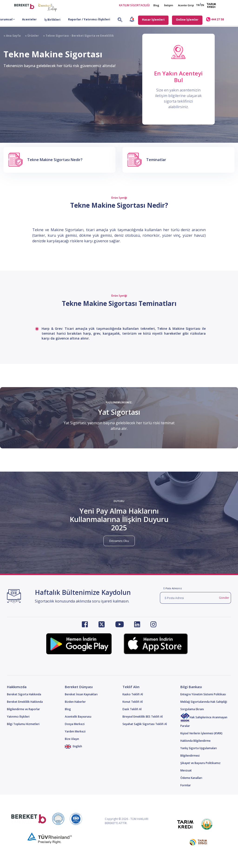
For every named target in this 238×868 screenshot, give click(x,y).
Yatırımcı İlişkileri (18, 717)
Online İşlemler (187, 20)
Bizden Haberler (75, 702)
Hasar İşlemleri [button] (153, 20)
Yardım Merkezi (75, 731)
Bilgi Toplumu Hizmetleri (23, 724)
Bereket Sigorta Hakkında (24, 694)
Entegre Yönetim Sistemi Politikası (203, 694)
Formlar (186, 785)
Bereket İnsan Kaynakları (81, 694)
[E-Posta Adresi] (189, 598)
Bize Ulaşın (72, 739)
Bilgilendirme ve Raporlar (23, 709)
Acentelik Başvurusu (78, 717)
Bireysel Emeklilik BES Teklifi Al (143, 717)
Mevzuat (186, 770)
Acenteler (29, 19)
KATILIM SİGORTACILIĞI (134, 5)
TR (198, 5)
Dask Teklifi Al (132, 709)
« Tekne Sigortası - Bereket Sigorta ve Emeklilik (76, 36)
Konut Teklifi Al (133, 702)
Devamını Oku (119, 541)
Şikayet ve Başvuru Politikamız (200, 763)
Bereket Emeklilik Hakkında (25, 702)
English (74, 746)
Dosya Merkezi (75, 724)
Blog (156, 5)
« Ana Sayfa (12, 36)
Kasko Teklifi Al (133, 694)
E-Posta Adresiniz (173, 588)
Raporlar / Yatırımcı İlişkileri (89, 19)
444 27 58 (215, 19)
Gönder (224, 598)
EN (202, 5)
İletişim (169, 5)
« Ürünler (30, 36)
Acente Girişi (186, 5)
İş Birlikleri (52, 20)
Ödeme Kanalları (191, 778)
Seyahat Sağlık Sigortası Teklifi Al (145, 724)
